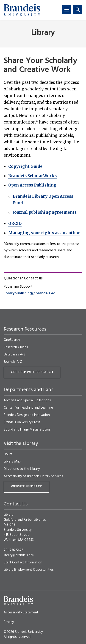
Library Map (12, 462)
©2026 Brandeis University (23, 632)
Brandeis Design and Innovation (27, 415)
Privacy (9, 622)
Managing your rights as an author (44, 233)
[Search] (78, 10)
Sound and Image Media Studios (27, 430)
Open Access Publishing (32, 185)
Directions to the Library (22, 469)
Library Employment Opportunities (29, 570)
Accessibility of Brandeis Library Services (33, 476)
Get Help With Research (32, 372)
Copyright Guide (25, 166)
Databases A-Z (15, 355)
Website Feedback (26, 487)
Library (43, 33)
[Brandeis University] (22, 10)
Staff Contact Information (23, 563)
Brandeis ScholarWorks (32, 176)
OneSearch (12, 340)
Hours (8, 454)
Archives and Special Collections (27, 400)
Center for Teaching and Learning (28, 408)
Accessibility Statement (21, 612)
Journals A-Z (13, 362)
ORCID (15, 223)
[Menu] (67, 10)
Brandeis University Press (22, 422)
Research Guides (16, 347)
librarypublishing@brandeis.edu (31, 293)
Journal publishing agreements (45, 212)
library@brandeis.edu (19, 555)
